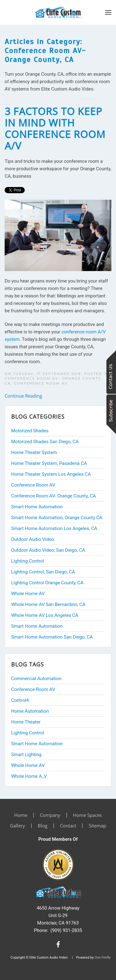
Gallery (17, 826)
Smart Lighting (26, 755)
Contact (68, 826)
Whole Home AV (28, 765)
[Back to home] (58, 12)
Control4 (20, 700)
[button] (108, 12)
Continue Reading (23, 396)
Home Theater (26, 722)
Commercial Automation (36, 679)
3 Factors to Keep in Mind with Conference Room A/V (55, 128)
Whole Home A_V (29, 776)
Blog (43, 826)
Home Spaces (87, 815)
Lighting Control (28, 733)
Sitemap (97, 826)
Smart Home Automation (37, 744)
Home (21, 815)
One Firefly (103, 958)
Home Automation (30, 711)
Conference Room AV (41, 383)
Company (50, 815)
